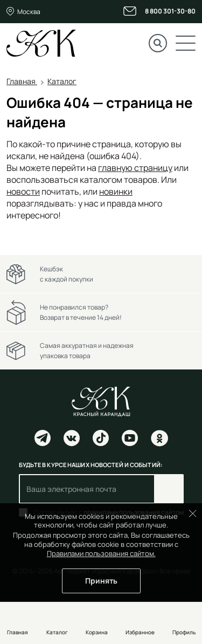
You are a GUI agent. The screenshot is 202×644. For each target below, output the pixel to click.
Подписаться (169, 489)
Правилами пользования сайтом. (101, 553)
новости (23, 191)
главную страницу (135, 168)
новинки (116, 191)
